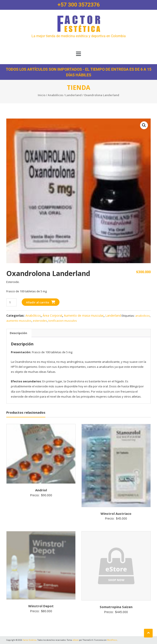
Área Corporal (52, 315)
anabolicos (143, 316)
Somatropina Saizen (116, 607)
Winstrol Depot (41, 606)
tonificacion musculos (63, 321)
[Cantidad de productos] (11, 302)
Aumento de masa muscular (84, 315)
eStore (76, 640)
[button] (78, 54)
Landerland (74, 95)
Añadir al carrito (38, 302)
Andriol (41, 490)
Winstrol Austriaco (116, 514)
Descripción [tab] (18, 333)
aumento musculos (19, 321)
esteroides (40, 321)
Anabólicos (55, 95)
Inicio (42, 95)
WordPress (112, 640)
